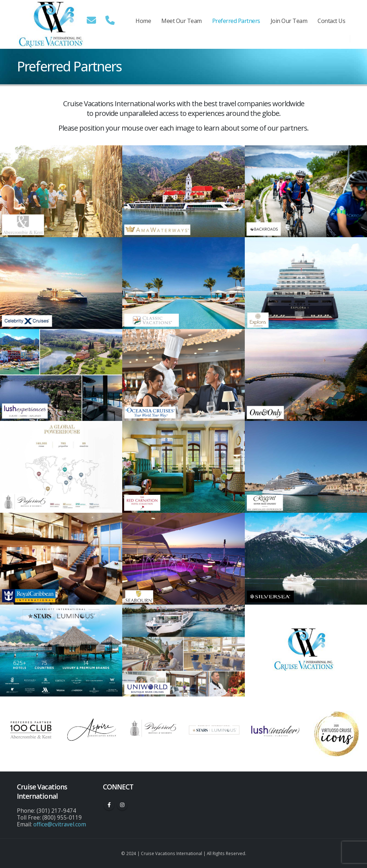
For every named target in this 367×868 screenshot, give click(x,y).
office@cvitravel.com (60, 824)
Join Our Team (289, 21)
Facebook (109, 805)
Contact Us (331, 21)
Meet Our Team (182, 21)
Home (143, 21)
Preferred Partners (236, 21)
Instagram (122, 805)
